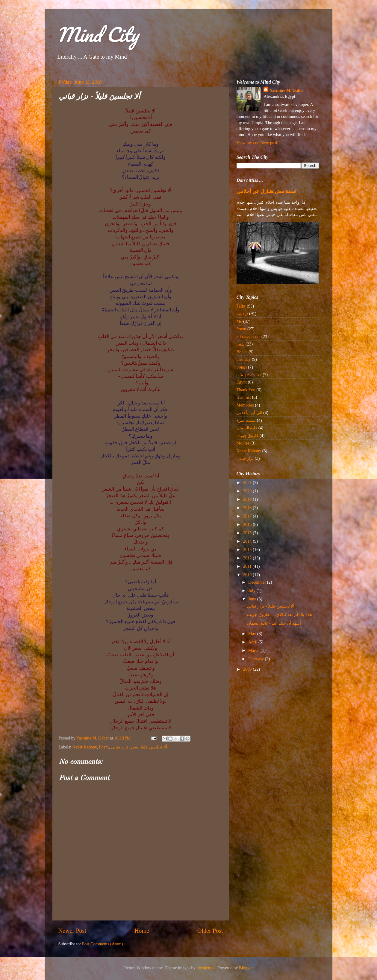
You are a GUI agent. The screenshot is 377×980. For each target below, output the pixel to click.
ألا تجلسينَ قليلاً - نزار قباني (271, 606)
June (253, 599)
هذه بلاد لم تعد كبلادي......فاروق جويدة (279, 614)
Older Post (210, 931)
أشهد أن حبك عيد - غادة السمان (274, 623)
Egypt (242, 382)
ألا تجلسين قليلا (154, 747)
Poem (104, 747)
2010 (248, 575)
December (258, 582)
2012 (248, 558)
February (257, 659)
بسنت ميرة (246, 420)
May (253, 634)
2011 (248, 566)
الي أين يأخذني (249, 413)
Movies (243, 443)
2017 (248, 516)
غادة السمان (247, 428)
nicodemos (206, 968)
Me (239, 321)
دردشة (242, 314)
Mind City (98, 34)
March (254, 650)
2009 (248, 669)
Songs (242, 367)
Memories (245, 405)
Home (142, 931)
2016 (248, 524)
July (252, 591)
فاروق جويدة (248, 436)
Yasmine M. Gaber (287, 90)
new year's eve (249, 375)
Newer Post (72, 931)
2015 (248, 533)
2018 (248, 508)
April (253, 642)
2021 (248, 483)
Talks (241, 306)
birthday (244, 359)
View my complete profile (259, 143)
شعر (134, 747)
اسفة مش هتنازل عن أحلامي (267, 191)
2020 (248, 491)
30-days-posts (249, 337)
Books (242, 352)
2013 (248, 550)
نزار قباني (119, 747)
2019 (248, 499)
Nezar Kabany (84, 747)
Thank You (246, 390)
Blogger (246, 968)
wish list (244, 397)
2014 (248, 541)
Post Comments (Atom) (103, 944)
